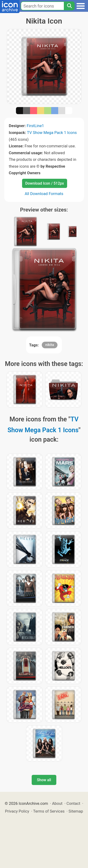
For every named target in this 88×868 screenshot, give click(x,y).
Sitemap (76, 811)
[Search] (69, 6)
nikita (50, 345)
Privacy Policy (17, 811)
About (57, 803)
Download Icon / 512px (45, 183)
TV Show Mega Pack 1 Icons (52, 133)
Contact (73, 803)
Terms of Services (49, 811)
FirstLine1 (35, 126)
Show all (44, 780)
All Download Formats (44, 194)
